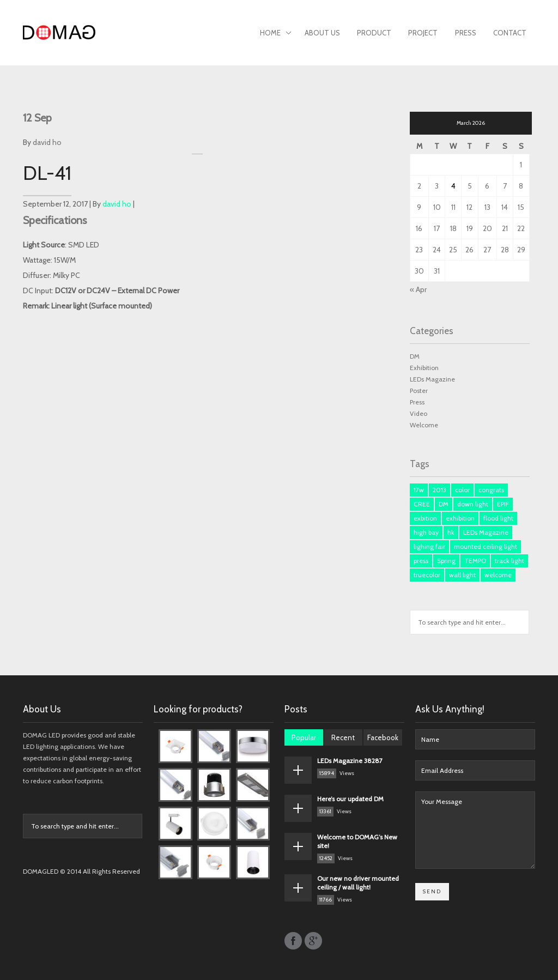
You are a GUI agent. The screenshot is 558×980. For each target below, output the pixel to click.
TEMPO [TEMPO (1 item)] (475, 561)
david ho (47, 142)
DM (415, 356)
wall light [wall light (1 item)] (462, 575)
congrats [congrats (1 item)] (491, 490)
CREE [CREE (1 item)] (422, 504)
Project (423, 33)
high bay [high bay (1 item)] (426, 532)
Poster (419, 391)
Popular (304, 737)
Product (374, 33)
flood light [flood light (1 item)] (498, 518)
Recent (343, 737)
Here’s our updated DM (350, 799)
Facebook (383, 737)
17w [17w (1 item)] (419, 490)
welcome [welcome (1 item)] (498, 575)
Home (276, 34)
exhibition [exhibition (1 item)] (460, 518)
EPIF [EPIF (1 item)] (503, 504)
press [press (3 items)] (421, 561)
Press (466, 33)
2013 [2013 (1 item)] (439, 490)
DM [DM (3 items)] (444, 504)
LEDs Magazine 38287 (350, 761)
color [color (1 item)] (462, 490)
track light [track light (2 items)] (510, 561)
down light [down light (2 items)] (473, 504)
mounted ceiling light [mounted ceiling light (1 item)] (486, 546)
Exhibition (424, 368)
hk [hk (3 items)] (451, 532)
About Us (322, 33)
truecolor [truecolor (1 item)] (427, 575)
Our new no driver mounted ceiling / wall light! (358, 883)
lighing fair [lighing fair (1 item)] (429, 546)
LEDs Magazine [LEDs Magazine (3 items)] (486, 532)
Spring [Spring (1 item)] (446, 561)
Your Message (475, 830)
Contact (510, 33)
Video (418, 413)
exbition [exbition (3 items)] (425, 518)
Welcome (424, 425)
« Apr (418, 289)
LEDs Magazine (432, 379)
